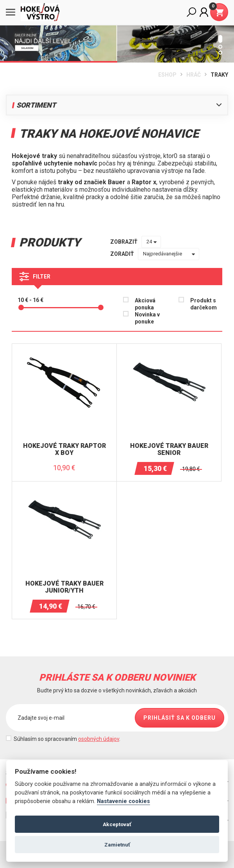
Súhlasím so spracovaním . (67, 739)
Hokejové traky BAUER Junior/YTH (64, 587)
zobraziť (124, 242)
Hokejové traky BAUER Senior (169, 449)
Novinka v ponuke (147, 318)
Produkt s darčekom (204, 304)
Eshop (167, 75)
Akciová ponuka (145, 304)
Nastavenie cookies (123, 801)
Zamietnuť (117, 845)
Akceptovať (117, 824)
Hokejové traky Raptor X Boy (64, 449)
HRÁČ (194, 75)
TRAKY (219, 75)
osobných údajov (99, 739)
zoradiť (122, 254)
